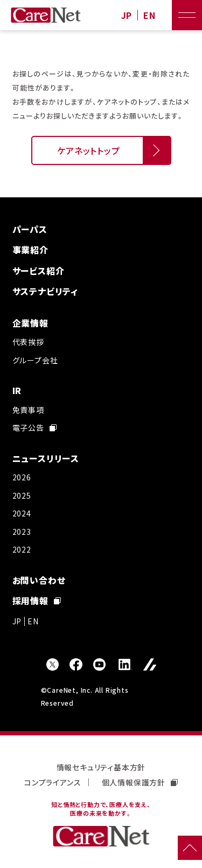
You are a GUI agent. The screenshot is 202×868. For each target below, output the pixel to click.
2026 (22, 477)
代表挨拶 (28, 342)
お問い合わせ (39, 580)
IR (17, 390)
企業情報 (30, 323)
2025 (22, 495)
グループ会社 (35, 360)
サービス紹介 (39, 271)
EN (149, 15)
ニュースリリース (46, 458)
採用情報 (37, 601)
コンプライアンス (53, 782)
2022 (22, 549)
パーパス (30, 229)
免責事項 (28, 410)
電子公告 (34, 428)
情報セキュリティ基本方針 (101, 767)
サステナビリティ (45, 291)
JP (127, 15)
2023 (22, 532)
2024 (22, 513)
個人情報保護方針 (140, 782)
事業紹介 (30, 250)
